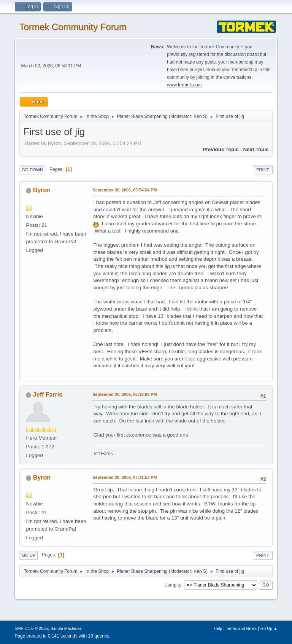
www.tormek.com (184, 85)
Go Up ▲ (269, 628)
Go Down (32, 170)
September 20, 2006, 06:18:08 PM (125, 394)
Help (218, 628)
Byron (42, 190)
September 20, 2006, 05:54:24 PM (125, 190)
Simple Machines (66, 628)
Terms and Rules (241, 628)
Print (263, 170)
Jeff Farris (48, 395)
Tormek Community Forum (73, 27)
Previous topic (221, 149)
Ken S (200, 116)
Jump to (174, 585)
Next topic (256, 149)
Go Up (29, 555)
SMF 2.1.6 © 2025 (31, 628)
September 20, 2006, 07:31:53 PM (125, 477)
